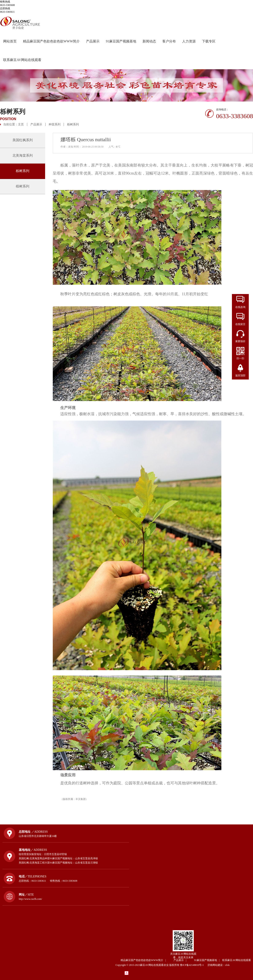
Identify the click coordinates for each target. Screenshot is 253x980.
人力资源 (189, 41)
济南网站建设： (216, 965)
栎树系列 (73, 124)
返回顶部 (240, 375)
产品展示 (93, 41)
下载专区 (209, 41)
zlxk (227, 965)
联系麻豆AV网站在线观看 (22, 60)
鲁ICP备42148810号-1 (194, 965)
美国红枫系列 (23, 140)
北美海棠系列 (23, 155)
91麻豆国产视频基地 (121, 41)
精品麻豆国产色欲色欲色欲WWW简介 (51, 41)
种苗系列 (55, 124)
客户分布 (169, 41)
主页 (21, 124)
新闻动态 (149, 41)
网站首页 (10, 41)
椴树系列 (23, 186)
